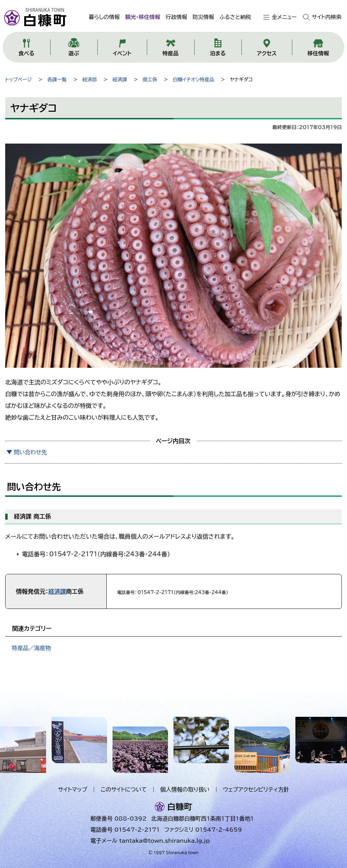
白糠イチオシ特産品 (194, 80)
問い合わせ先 (30, 452)
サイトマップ (72, 789)
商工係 (150, 80)
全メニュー (284, 17)
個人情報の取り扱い (185, 789)
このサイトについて (124, 789)
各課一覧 (57, 80)
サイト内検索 (327, 17)
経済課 (120, 80)
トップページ (18, 80)
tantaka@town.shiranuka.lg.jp (164, 841)
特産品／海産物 (31, 648)
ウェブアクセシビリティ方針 (256, 789)
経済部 (90, 80)
